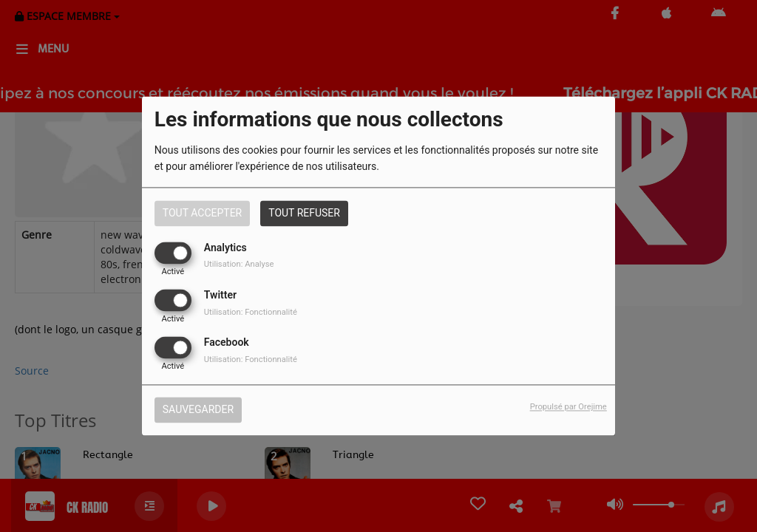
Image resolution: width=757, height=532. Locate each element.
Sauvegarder (198, 410)
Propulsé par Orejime (568, 407)
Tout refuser (304, 213)
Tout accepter (202, 213)
